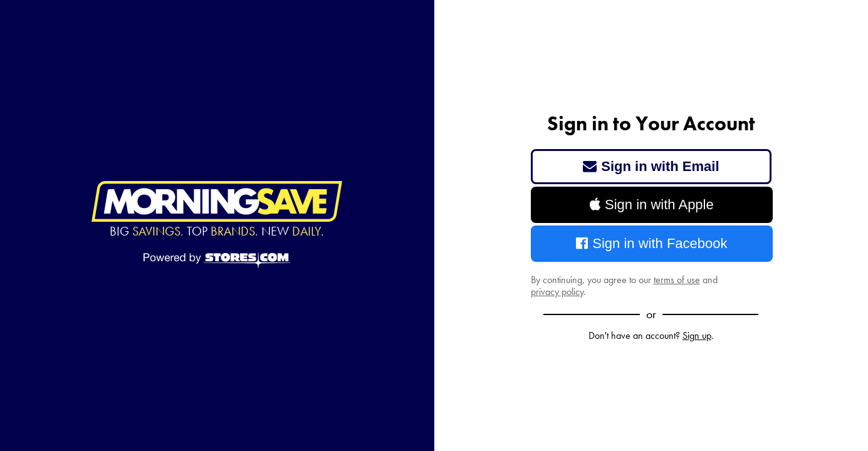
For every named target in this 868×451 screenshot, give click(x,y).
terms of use (677, 280)
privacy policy (557, 292)
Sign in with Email (651, 166)
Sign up (697, 335)
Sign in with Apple (652, 205)
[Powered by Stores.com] (217, 261)
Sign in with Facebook (652, 243)
